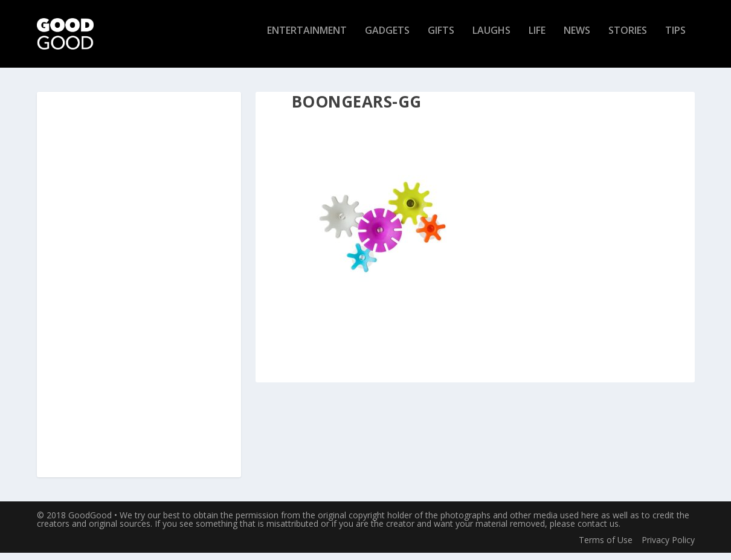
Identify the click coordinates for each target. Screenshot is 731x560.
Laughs (491, 38)
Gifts (441, 38)
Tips (675, 38)
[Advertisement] (139, 292)
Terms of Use (606, 546)
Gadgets (387, 38)
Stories (628, 38)
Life (537, 38)
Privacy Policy (668, 546)
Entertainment (307, 38)
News (577, 38)
